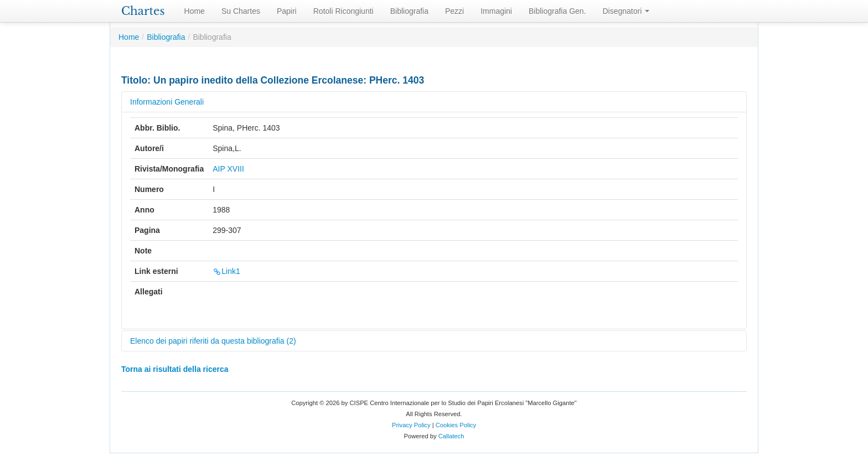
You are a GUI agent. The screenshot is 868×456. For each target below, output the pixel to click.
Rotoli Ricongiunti (343, 11)
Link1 (226, 271)
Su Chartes (241, 11)
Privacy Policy (411, 425)
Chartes (143, 11)
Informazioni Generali (167, 102)
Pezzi (454, 11)
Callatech (451, 436)
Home (195, 11)
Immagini (496, 11)
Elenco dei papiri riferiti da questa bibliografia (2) (213, 341)
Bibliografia (409, 11)
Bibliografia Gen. (557, 11)
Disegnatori (626, 11)
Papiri (287, 11)
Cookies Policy (456, 425)
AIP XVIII (228, 169)
